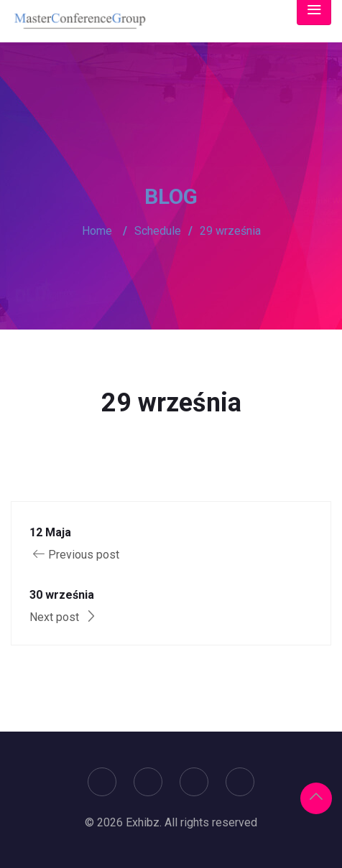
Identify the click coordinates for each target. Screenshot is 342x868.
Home (97, 231)
